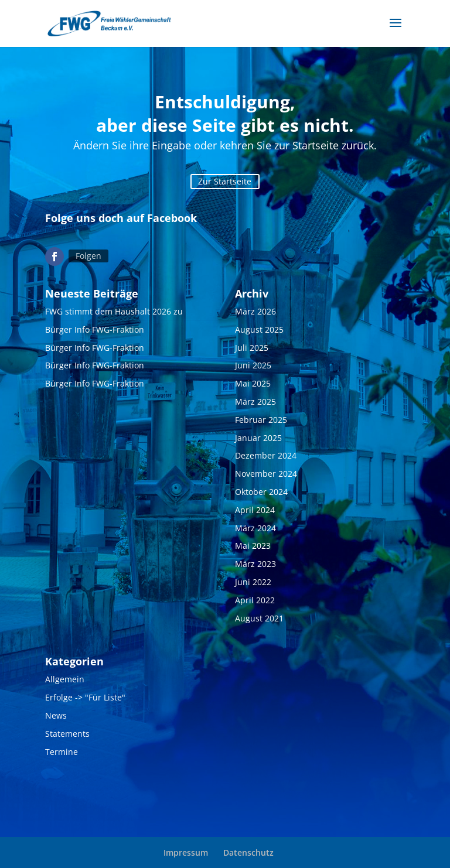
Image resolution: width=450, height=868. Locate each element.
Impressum (186, 852)
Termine (62, 752)
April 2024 (255, 510)
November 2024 (266, 474)
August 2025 (259, 329)
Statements (67, 734)
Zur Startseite (225, 181)
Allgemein (65, 679)
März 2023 (255, 564)
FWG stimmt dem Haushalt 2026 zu (114, 311)
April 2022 (255, 600)
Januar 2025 (258, 438)
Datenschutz (248, 852)
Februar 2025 (261, 420)
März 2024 (255, 528)
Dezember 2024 (266, 455)
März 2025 (255, 401)
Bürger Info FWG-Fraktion (95, 329)
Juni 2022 (253, 582)
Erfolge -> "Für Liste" (85, 697)
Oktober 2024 (261, 492)
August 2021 (259, 618)
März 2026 (255, 311)
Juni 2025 (253, 365)
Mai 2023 (253, 546)
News (56, 715)
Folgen (88, 256)
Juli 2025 (252, 348)
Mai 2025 (253, 383)
